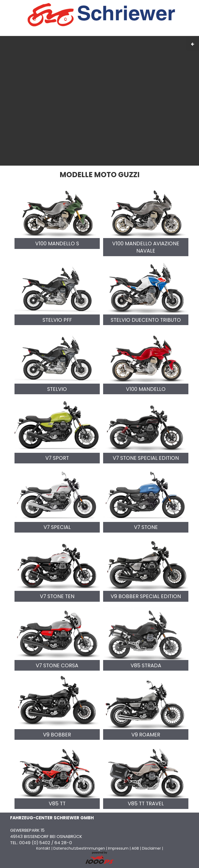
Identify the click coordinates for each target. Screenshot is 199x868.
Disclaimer (151, 848)
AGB (139, 33)
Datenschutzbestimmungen (79, 848)
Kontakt (154, 33)
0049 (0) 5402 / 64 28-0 (46, 843)
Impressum (121, 33)
